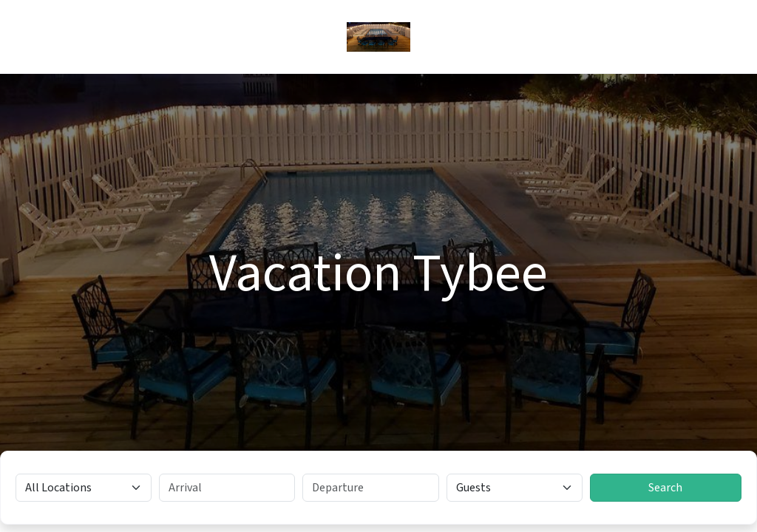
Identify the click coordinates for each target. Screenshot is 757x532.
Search (665, 488)
